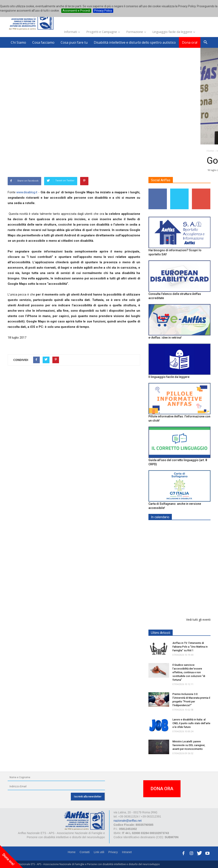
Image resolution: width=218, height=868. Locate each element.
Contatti (85, 852)
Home (72, 852)
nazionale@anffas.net (128, 821)
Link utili (99, 852)
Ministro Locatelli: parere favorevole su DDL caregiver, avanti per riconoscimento (189, 745)
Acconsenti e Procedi (76, 11)
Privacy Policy (103, 11)
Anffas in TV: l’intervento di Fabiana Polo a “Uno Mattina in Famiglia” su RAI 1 (190, 647)
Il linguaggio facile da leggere (169, 377)
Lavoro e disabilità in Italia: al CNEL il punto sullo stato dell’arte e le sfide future (191, 724)
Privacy (113, 852)
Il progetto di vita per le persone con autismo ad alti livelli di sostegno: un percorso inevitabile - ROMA (189, 601)
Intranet (127, 852)
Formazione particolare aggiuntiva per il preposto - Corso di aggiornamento (190, 553)
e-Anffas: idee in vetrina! (165, 338)
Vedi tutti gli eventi (198, 620)
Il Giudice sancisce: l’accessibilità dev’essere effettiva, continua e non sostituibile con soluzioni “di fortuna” (189, 673)
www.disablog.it (27, 192)
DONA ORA (162, 789)
